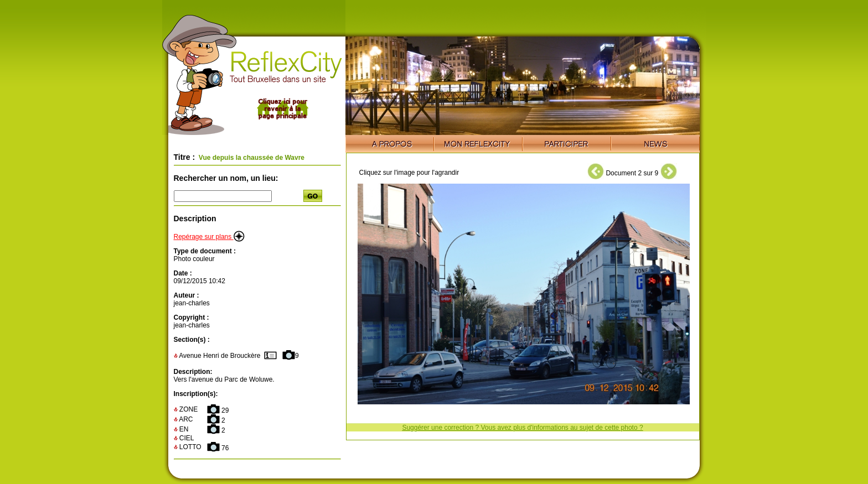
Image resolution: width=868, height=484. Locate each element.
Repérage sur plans (209, 237)
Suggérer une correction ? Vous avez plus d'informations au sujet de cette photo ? (522, 428)
